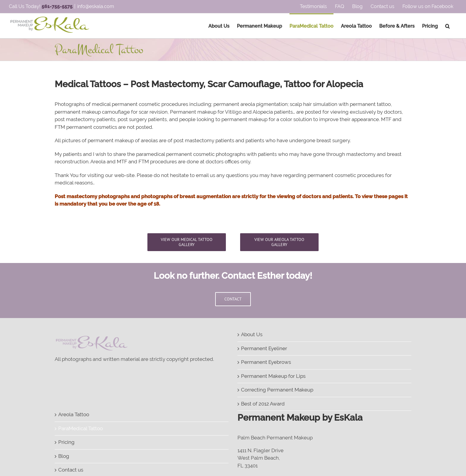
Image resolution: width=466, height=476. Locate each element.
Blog (64, 456)
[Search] (447, 26)
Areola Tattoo (74, 414)
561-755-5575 (57, 6)
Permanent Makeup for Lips (273, 376)
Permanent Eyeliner (264, 348)
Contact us (71, 470)
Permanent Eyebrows (266, 362)
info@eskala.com (96, 6)
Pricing (66, 442)
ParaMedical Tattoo (81, 428)
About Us (252, 334)
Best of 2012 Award (263, 404)
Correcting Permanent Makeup (277, 390)
